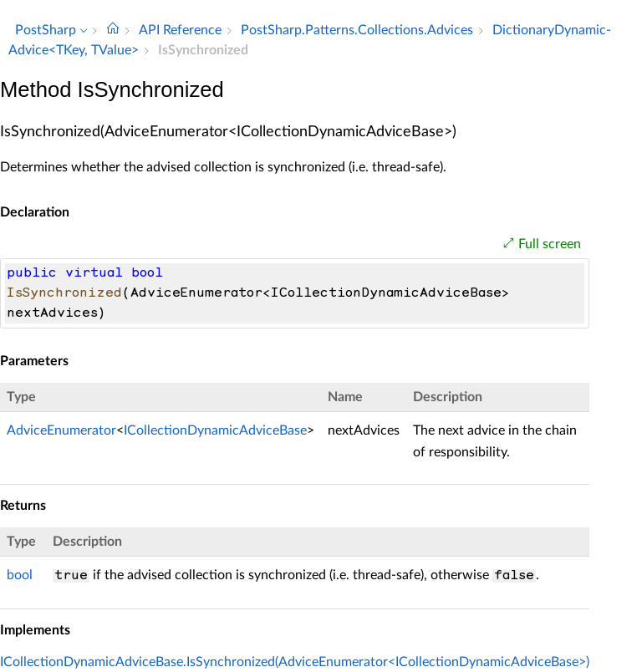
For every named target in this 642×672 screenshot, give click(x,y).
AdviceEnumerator (61, 430)
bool (20, 575)
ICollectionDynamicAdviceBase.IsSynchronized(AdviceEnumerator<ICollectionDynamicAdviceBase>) (295, 662)
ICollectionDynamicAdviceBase (215, 430)
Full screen (550, 244)
